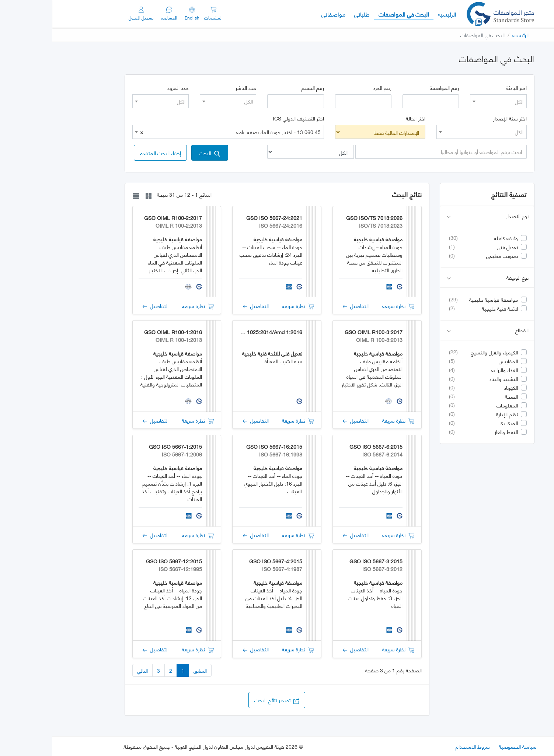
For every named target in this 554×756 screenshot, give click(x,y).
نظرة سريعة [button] (346, 306)
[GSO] (448, 14)
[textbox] (446, 101)
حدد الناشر (194, 88)
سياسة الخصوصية (465, 746)
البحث (157, 153)
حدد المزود (126, 88)
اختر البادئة (464, 88)
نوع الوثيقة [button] (435, 278)
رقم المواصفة (392, 88)
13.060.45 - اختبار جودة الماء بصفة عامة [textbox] (178, 132)
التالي (90, 670)
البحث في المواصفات (349, 14)
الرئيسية (393, 14)
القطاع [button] (435, 330)
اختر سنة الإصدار (458, 118)
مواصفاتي (281, 14)
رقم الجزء (330, 88)
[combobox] (446, 101)
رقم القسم (260, 88)
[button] (108, 153)
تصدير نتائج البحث (224, 700)
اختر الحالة (363, 118)
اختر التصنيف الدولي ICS (246, 118)
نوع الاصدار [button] (435, 216)
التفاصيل (303, 306)
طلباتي (310, 14)
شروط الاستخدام (420, 746)
